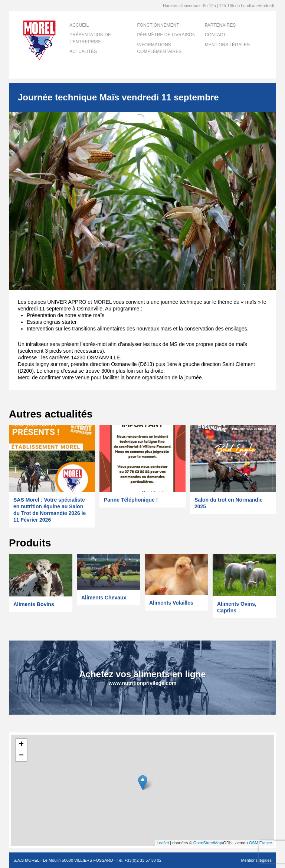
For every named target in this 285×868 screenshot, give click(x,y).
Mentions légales (227, 45)
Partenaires (220, 25)
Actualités (83, 51)
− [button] (21, 756)
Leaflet (163, 843)
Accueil (79, 25)
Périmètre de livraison (166, 35)
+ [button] (21, 745)
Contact (215, 35)
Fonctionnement (158, 25)
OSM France (261, 843)
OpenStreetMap (208, 843)
